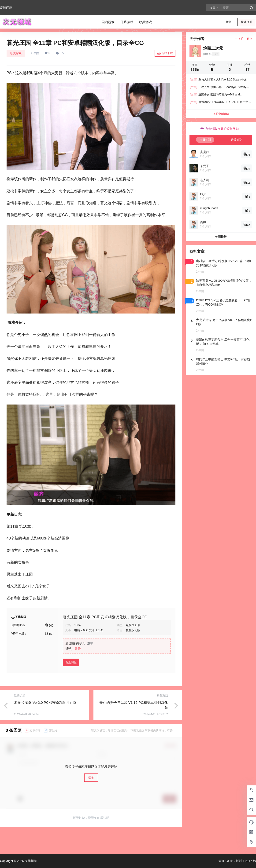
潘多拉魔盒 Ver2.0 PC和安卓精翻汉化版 (45, 702)
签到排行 (221, 237)
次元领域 (30, 861)
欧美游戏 (16, 53)
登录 (228, 22)
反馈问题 (6, 8)
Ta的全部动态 (221, 114)
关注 (239, 39)
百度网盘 (71, 662)
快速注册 (247, 22)
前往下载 (165, 53)
